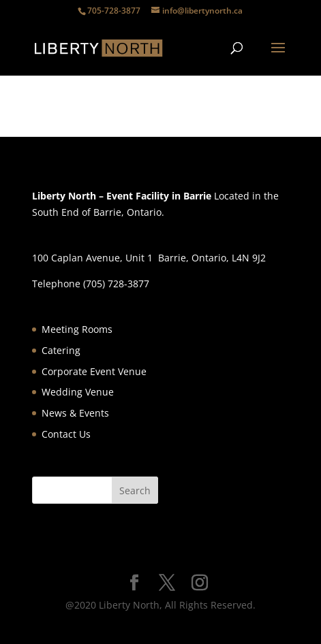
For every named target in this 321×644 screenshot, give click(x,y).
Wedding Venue (78, 392)
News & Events (75, 413)
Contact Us (66, 434)
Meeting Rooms (77, 329)
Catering (61, 350)
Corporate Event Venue (94, 371)
